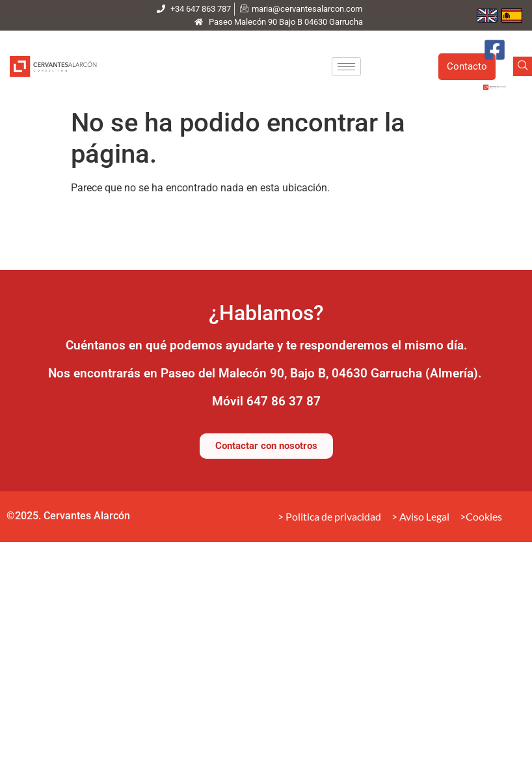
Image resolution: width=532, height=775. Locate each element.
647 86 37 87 (284, 401)
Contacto (467, 66)
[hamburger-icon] (346, 67)
